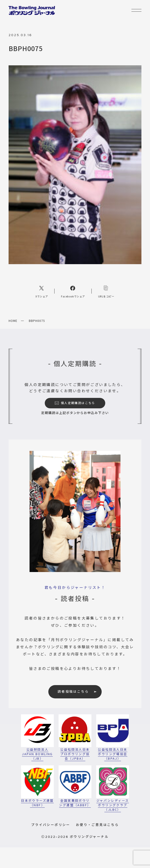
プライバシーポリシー (51, 825)
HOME (13, 321)
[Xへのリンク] (42, 291)
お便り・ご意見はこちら (97, 825)
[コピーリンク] (106, 291)
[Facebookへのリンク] (73, 291)
